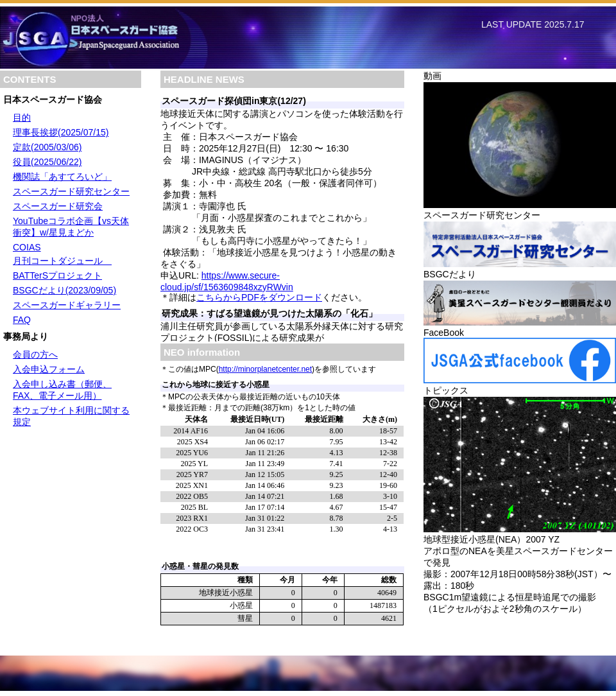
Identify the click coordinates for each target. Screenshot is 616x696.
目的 (22, 117)
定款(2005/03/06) (47, 147)
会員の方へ (35, 354)
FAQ (22, 320)
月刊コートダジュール (62, 261)
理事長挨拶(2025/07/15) (61, 132)
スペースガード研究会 (58, 206)
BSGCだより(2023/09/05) (64, 290)
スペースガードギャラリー (67, 305)
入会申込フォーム (49, 369)
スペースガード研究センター (71, 191)
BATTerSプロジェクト (57, 275)
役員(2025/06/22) (47, 162)
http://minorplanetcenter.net (265, 369)
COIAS (27, 247)
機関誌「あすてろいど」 (62, 177)
